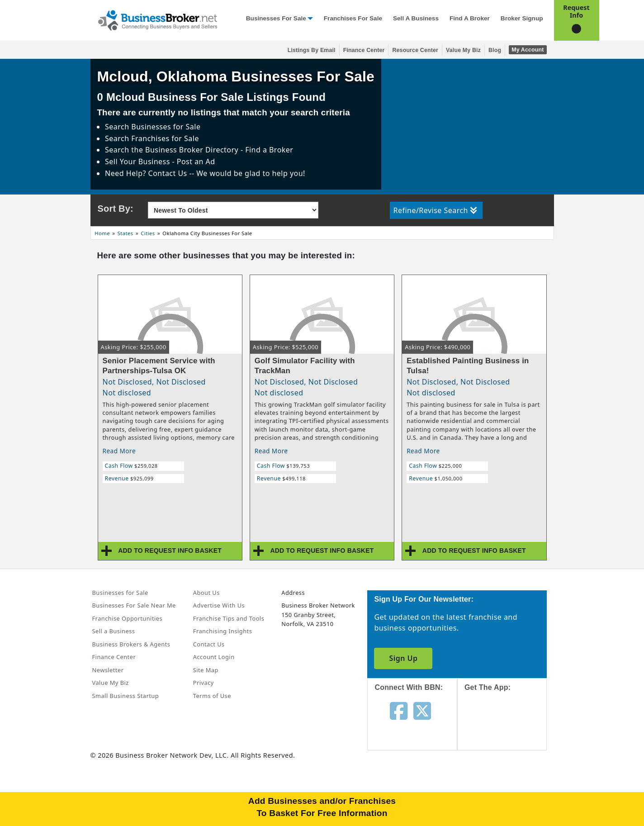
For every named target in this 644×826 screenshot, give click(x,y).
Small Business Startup (126, 696)
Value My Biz (463, 50)
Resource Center (415, 50)
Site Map (206, 670)
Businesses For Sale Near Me (134, 605)
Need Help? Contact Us (147, 173)
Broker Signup (522, 18)
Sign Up (403, 658)
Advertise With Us (219, 605)
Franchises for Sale (353, 18)
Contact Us (209, 644)
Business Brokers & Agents (131, 644)
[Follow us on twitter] (422, 710)
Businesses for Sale (276, 18)
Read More (119, 451)
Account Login (214, 657)
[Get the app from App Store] (509, 729)
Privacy (204, 683)
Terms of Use (212, 696)
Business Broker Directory (192, 150)
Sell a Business (416, 18)
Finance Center (364, 50)
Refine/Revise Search (435, 210)
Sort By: (116, 209)
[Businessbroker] (157, 19)
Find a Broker (470, 18)
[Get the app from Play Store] (509, 791)
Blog (495, 50)
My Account (528, 50)
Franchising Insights (223, 631)
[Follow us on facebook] (399, 710)
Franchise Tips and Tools (229, 618)
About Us (206, 593)
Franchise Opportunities (128, 618)
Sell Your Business (138, 161)
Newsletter (108, 670)
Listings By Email (312, 50)
